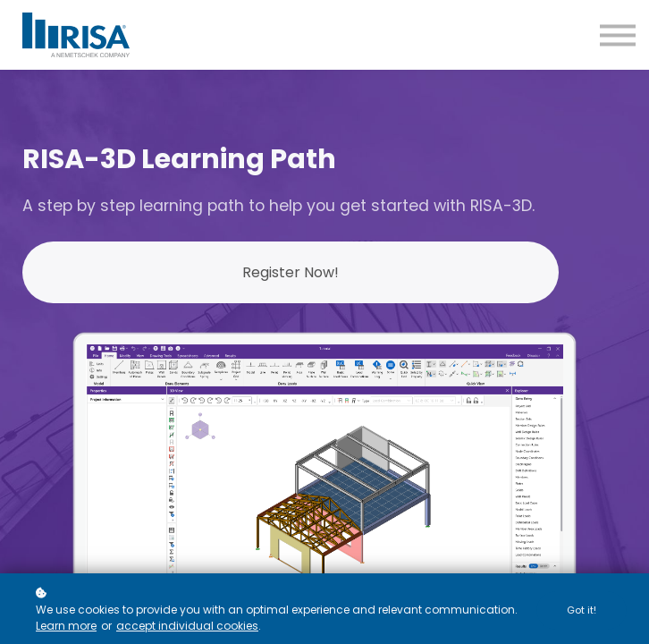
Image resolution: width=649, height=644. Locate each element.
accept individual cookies (187, 627)
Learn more (66, 627)
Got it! (582, 610)
